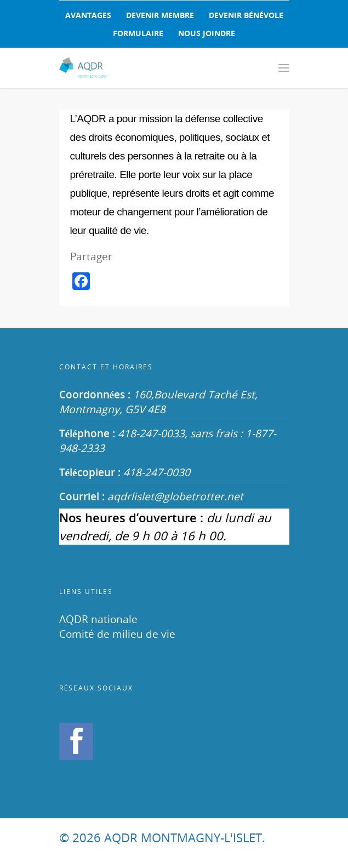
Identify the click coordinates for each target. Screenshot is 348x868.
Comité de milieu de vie (117, 634)
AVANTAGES (88, 15)
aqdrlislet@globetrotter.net (175, 496)
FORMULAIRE (138, 33)
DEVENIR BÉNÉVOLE (246, 15)
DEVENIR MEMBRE (160, 15)
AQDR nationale (98, 619)
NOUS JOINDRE (207, 33)
